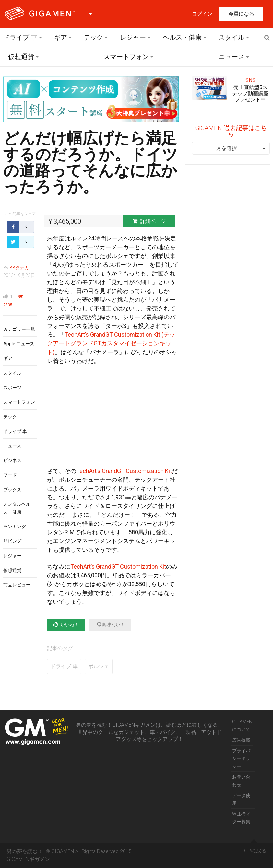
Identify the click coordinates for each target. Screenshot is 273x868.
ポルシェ (99, 666)
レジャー (133, 37)
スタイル (231, 37)
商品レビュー (17, 585)
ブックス (12, 490)
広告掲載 (241, 740)
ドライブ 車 (20, 37)
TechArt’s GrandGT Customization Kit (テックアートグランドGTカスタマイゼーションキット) (111, 343)
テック (93, 37)
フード (10, 475)
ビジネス (12, 460)
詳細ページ (149, 221)
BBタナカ (19, 268)
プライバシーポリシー (241, 758)
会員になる (241, 14)
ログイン (202, 14)
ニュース (231, 57)
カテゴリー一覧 (19, 329)
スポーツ (12, 388)
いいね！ (66, 625)
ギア (61, 37)
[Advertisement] (113, 419)
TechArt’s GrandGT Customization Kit (124, 471)
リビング (12, 541)
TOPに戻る (254, 848)
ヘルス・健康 (182, 37)
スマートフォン (126, 57)
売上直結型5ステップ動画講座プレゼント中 (250, 93)
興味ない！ (111, 625)
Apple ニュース (19, 344)
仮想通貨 (21, 57)
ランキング (15, 527)
